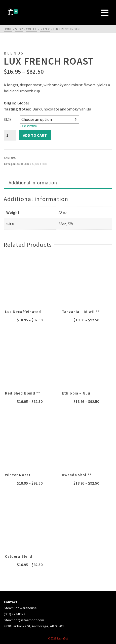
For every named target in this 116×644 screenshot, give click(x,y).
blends (27, 164)
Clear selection (28, 126)
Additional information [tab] (33, 183)
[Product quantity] (10, 135)
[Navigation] (105, 13)
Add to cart (35, 135)
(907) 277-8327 (14, 614)
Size (8, 119)
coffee (41, 164)
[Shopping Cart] (14, 13)
